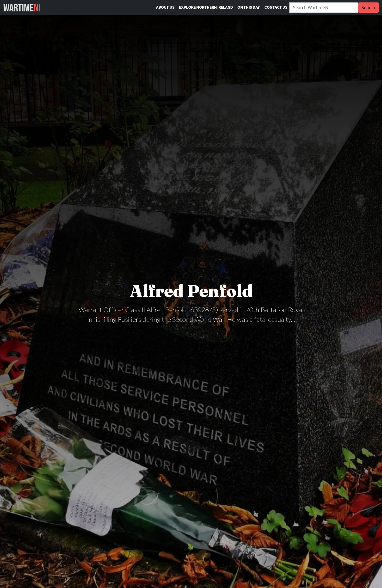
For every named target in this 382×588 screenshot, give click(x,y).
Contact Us (276, 7)
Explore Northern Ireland (206, 7)
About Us (165, 7)
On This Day (249, 7)
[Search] (324, 8)
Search (368, 8)
